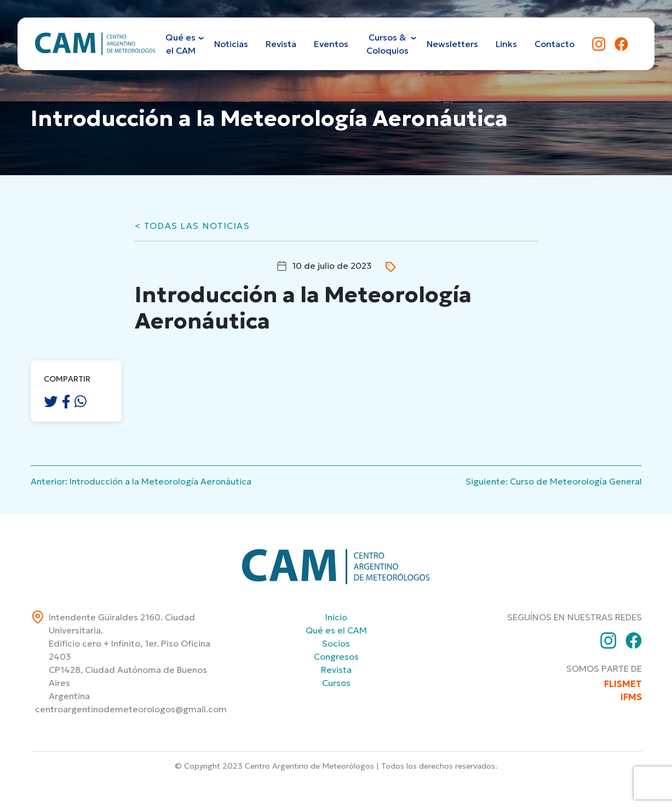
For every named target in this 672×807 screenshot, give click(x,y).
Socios (336, 643)
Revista (336, 670)
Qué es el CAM (336, 630)
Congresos (336, 656)
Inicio (336, 617)
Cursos (336, 683)
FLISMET (623, 684)
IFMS (631, 697)
